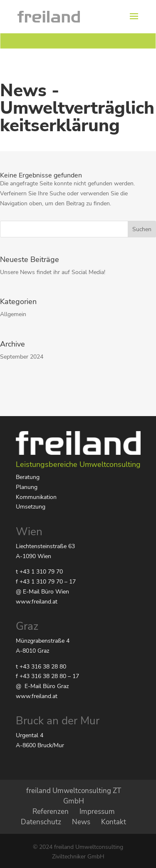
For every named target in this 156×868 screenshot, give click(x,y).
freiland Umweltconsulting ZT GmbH (74, 796)
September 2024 (22, 357)
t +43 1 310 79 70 (39, 572)
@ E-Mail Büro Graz (42, 686)
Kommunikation (36, 497)
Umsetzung (31, 507)
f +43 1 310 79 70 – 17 (46, 582)
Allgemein (13, 314)
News (81, 822)
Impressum (97, 812)
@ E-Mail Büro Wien (42, 592)
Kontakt (114, 822)
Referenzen (51, 812)
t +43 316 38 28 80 (41, 667)
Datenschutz (41, 822)
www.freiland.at (37, 602)
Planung (27, 487)
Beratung (28, 477)
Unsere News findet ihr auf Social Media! (53, 272)
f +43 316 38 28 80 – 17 (47, 676)
